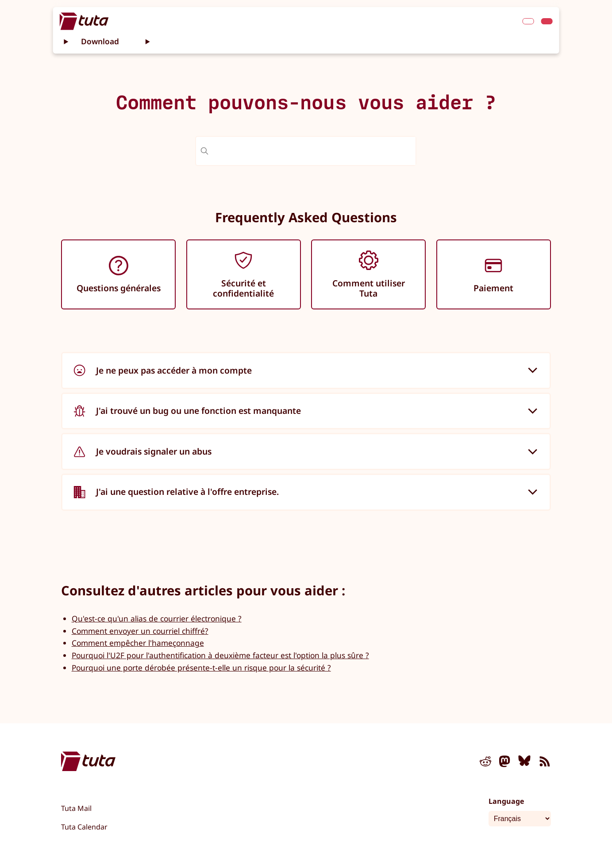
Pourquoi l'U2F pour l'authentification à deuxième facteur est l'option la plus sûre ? (220, 655)
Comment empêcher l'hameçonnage (138, 643)
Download (100, 41)
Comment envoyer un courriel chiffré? (140, 631)
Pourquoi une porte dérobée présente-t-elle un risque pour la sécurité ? (201, 667)
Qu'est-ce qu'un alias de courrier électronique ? (157, 618)
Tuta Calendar (84, 827)
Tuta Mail (76, 808)
